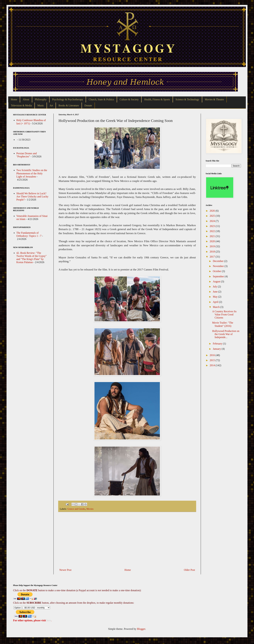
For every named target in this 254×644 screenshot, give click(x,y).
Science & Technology (187, 99)
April (216, 302)
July (215, 287)
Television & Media (21, 105)
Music (41, 105)
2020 (213, 241)
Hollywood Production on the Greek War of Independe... (226, 334)
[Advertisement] (127, 540)
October (217, 271)
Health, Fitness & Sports (157, 99)
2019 (213, 246)
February (218, 344)
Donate (88, 105)
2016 (213, 355)
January (217, 349)
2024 (213, 221)
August (217, 281)
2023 (213, 226)
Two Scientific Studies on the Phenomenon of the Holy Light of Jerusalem (32, 173)
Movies (90, 509)
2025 (213, 216)
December (219, 261)
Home (14, 99)
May (216, 297)
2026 (213, 211)
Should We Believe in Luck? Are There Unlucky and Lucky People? (32, 197)
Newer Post (65, 570)
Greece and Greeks (76, 509)
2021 (213, 236)
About (26, 99)
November (219, 266)
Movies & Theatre (214, 99)
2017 (213, 257)
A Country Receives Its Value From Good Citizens (224, 314)
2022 (213, 231)
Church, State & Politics (101, 99)
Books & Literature (69, 105)
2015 (213, 360)
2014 (213, 365)
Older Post (189, 570)
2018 (213, 252)
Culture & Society (129, 99)
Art (51, 105)
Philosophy (41, 99)
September (219, 276)
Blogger (141, 629)
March (217, 307)
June (216, 292)
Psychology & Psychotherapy (68, 99)
